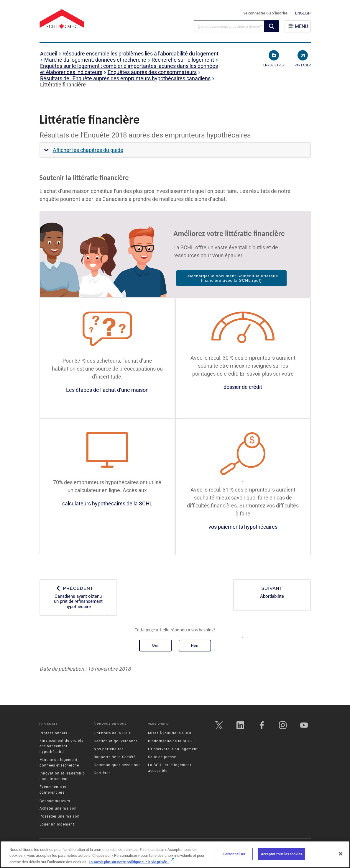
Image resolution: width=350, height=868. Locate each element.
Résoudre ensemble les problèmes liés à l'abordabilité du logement (141, 54)
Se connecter (255, 13)
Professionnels (53, 733)
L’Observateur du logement (173, 749)
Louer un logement (57, 824)
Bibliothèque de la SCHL (170, 741)
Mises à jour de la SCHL (170, 733)
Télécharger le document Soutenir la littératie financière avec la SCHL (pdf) (232, 278)
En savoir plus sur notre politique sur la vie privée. (131, 862)
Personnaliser (234, 854)
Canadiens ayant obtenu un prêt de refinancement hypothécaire (78, 597)
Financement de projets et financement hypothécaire (61, 746)
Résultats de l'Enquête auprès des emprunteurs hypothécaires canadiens (125, 78)
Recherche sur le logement (183, 60)
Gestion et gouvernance (116, 741)
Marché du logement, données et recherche (95, 60)
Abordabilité (272, 592)
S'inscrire (280, 13)
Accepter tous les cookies (281, 854)
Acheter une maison (58, 808)
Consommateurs (55, 801)
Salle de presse (162, 757)
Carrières (102, 773)
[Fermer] (341, 854)
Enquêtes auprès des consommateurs (152, 72)
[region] (175, 854)
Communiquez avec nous (117, 765)
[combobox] (229, 26)
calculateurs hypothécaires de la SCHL (107, 503)
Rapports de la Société (115, 757)
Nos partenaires (109, 749)
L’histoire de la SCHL (113, 733)
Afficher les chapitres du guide (88, 150)
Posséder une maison (60, 816)
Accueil (49, 54)
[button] (272, 26)
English (303, 13)
